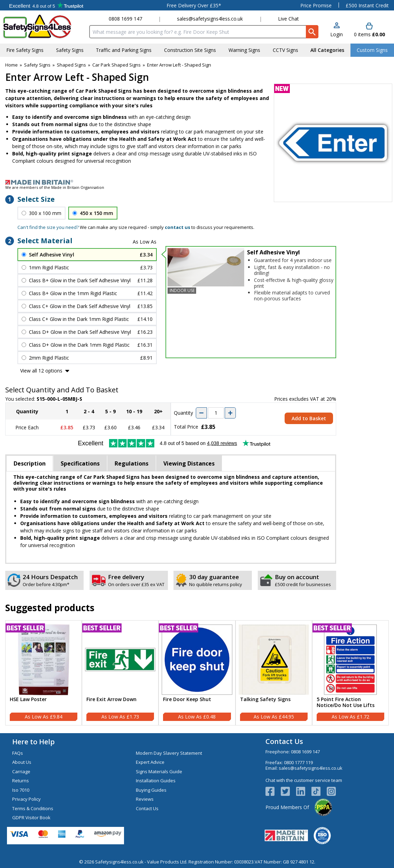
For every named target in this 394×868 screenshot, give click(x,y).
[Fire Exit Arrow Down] (120, 673)
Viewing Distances (189, 463)
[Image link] (197, 182)
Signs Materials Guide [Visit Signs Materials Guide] (159, 771)
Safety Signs (37, 65)
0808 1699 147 (125, 19)
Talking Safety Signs (265, 700)
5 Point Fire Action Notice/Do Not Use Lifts (346, 702)
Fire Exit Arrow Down (111, 700)
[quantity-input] (216, 413)
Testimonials (46, 5)
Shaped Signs (71, 65)
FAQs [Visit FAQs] (18, 753)
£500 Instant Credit (367, 5)
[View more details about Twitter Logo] (288, 791)
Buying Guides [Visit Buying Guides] (151, 790)
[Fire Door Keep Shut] (197, 673)
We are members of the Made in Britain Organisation (55, 187)
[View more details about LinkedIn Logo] (304, 791)
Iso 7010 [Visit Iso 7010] (21, 790)
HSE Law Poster (28, 700)
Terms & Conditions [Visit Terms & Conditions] (33, 808)
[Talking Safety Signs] (274, 673)
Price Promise (316, 5)
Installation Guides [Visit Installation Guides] (156, 781)
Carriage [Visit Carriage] (21, 771)
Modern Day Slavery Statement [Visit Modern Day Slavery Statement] (169, 753)
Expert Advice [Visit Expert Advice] (150, 762)
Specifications (80, 463)
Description (30, 463)
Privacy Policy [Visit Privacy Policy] (26, 799)
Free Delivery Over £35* (194, 5)
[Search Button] (312, 32)
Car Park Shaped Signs (117, 65)
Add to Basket (309, 418)
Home (11, 65)
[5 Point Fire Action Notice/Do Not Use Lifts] (350, 673)
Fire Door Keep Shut (187, 700)
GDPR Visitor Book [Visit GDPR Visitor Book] (31, 817)
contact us (177, 227)
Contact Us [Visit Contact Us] (147, 808)
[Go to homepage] (43, 27)
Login (337, 34)
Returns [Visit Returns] (21, 781)
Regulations (132, 463)
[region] (44, 660)
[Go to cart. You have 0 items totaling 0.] (369, 30)
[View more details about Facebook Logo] (273, 791)
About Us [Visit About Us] (22, 762)
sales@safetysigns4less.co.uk (210, 19)
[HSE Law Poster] (44, 673)
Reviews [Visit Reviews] (145, 799)
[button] (337, 30)
